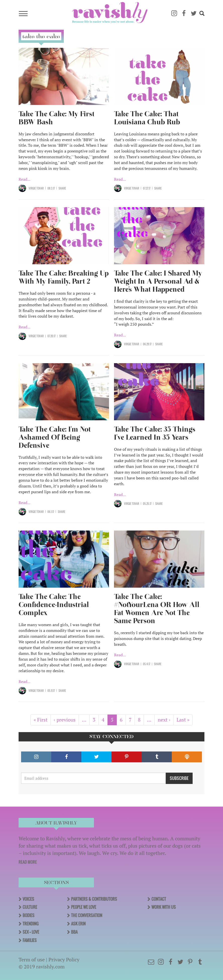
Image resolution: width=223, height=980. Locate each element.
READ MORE (28, 862)
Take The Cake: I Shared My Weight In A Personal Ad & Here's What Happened (158, 281)
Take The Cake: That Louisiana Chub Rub (147, 118)
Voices (28, 899)
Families (30, 940)
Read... (24, 179)
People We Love (84, 907)
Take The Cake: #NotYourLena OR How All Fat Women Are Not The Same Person (157, 609)
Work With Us (164, 907)
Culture (30, 907)
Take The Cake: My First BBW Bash (57, 118)
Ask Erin (78, 924)
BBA (74, 932)
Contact (159, 899)
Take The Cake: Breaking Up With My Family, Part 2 (64, 277)
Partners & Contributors (94, 899)
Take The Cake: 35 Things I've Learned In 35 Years (155, 433)
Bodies (29, 915)
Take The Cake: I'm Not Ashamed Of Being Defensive (55, 437)
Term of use (32, 959)
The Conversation (87, 915)
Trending (31, 924)
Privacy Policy (64, 959)
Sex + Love (31, 932)
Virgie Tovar (36, 188)
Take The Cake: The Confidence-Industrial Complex (54, 605)
